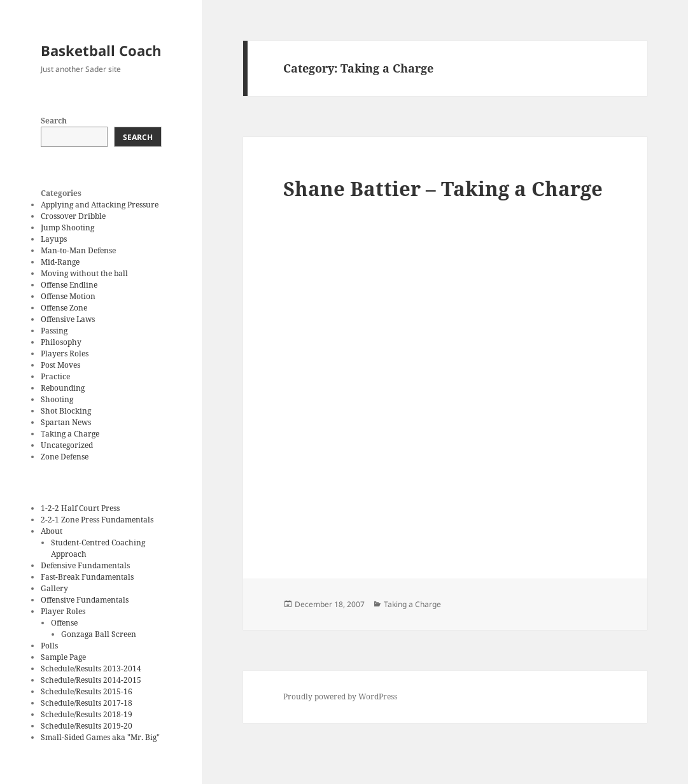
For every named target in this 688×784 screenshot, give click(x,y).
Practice (55, 376)
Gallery (54, 588)
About (52, 531)
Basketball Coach (101, 50)
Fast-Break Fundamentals (87, 577)
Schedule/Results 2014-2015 (91, 680)
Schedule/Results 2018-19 (87, 714)
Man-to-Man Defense (78, 250)
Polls (49, 646)
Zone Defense (65, 457)
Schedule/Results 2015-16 (87, 691)
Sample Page (63, 657)
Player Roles (63, 611)
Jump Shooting (67, 227)
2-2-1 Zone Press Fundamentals (97, 520)
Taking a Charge (70, 434)
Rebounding (63, 388)
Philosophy (61, 342)
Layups (54, 239)
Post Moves (60, 365)
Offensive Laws (68, 319)
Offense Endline (69, 285)
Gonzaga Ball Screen (99, 634)
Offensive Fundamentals (85, 600)
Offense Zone (64, 308)
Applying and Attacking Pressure (100, 205)
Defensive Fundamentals (85, 565)
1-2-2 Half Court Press (80, 508)
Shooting (57, 399)
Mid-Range (60, 262)
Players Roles (65, 353)
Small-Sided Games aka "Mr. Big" (100, 737)
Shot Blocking (66, 411)
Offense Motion (68, 296)
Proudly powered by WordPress (340, 696)
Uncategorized (67, 445)
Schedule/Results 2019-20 (87, 726)
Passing (54, 331)
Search (54, 121)
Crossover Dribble (73, 216)
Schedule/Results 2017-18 (87, 703)
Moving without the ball (84, 273)
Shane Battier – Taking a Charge (443, 188)
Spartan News (66, 422)
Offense (64, 623)
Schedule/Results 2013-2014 (91, 668)
